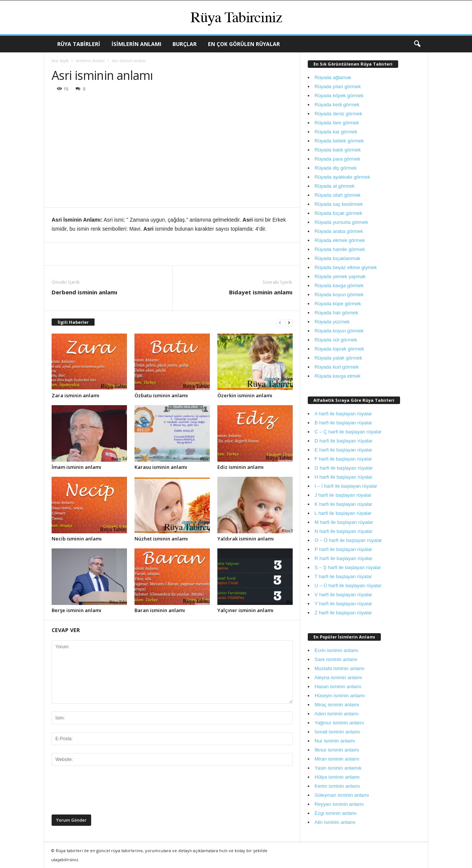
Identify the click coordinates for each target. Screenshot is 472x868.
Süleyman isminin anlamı (342, 795)
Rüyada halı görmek (336, 313)
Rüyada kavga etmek (338, 376)
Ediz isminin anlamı (241, 467)
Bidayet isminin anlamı (261, 292)
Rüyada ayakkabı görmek (342, 177)
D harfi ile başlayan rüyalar (344, 441)
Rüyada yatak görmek (338, 358)
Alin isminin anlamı (335, 822)
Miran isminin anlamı (337, 759)
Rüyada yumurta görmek (341, 222)
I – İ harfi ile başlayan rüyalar (346, 486)
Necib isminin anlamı (77, 539)
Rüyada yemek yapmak (340, 276)
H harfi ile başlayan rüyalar (344, 477)
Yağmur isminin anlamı (339, 723)
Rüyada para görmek (337, 159)
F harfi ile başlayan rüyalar (343, 459)
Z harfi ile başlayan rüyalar (343, 613)
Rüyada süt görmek (336, 340)
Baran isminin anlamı (160, 610)
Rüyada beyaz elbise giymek (346, 267)
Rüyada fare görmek (337, 123)
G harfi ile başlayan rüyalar (344, 468)
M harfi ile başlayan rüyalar (344, 522)
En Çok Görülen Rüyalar (244, 44)
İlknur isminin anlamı (337, 750)
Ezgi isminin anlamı (336, 813)
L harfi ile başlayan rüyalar (343, 513)
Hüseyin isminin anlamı (340, 696)
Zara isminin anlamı (76, 395)
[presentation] (109, 792)
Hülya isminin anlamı (337, 777)
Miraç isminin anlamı (337, 705)
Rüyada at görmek (335, 186)
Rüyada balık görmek (338, 150)
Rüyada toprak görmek (339, 349)
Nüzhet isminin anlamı (161, 539)
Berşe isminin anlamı (76, 610)
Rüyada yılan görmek (338, 86)
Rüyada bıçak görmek (338, 213)
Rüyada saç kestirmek (339, 204)
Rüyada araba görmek (339, 231)
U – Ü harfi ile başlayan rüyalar (348, 586)
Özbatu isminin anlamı (161, 395)
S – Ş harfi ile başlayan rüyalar (348, 567)
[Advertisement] (172, 151)
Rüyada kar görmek (336, 132)
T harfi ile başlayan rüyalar (343, 576)
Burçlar (185, 44)
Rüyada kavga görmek (339, 286)
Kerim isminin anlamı (337, 786)
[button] (417, 44)
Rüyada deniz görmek (338, 114)
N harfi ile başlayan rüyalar (344, 531)
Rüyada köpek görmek (339, 96)
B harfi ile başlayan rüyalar (343, 423)
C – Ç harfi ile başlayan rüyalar (348, 432)
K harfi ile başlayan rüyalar (343, 504)
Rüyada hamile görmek (340, 249)
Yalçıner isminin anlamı (245, 610)
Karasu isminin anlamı (161, 467)
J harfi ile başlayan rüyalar (343, 495)
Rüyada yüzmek (332, 322)
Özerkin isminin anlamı (245, 395)
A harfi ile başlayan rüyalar (343, 414)
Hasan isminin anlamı (338, 687)
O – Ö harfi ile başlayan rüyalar (348, 540)
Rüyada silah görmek (338, 195)
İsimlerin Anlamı (136, 44)
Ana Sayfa (60, 61)
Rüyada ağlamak (333, 77)
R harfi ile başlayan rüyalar (344, 558)
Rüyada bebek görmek (339, 141)
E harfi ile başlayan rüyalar (343, 450)
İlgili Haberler (73, 322)
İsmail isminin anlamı (337, 732)
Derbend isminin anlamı (84, 292)
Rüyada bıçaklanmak (337, 258)
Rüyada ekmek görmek (340, 240)
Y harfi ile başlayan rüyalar (343, 604)
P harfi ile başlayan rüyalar (343, 549)
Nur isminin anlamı (335, 741)
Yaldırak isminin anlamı (246, 539)
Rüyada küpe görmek (338, 304)
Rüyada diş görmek (336, 168)
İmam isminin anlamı (76, 467)
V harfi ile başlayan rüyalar (343, 595)
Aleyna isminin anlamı (338, 677)
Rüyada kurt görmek (337, 367)
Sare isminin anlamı (336, 659)
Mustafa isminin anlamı (340, 668)
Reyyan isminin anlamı (339, 804)
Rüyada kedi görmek (337, 105)
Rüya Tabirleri (79, 44)
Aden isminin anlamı (337, 714)
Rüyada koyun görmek (339, 295)
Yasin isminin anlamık (338, 768)
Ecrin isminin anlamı (336, 650)
